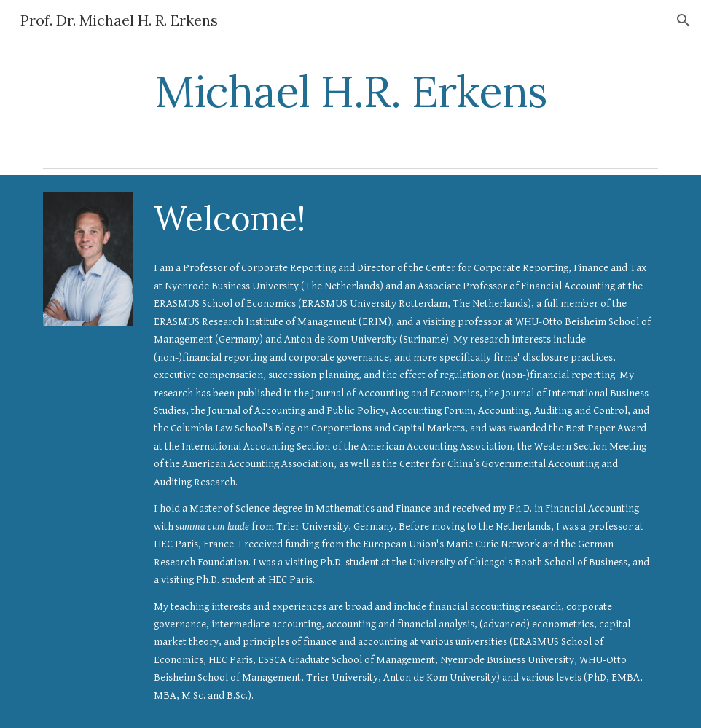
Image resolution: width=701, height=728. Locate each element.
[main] (350, 91)
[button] (684, 20)
